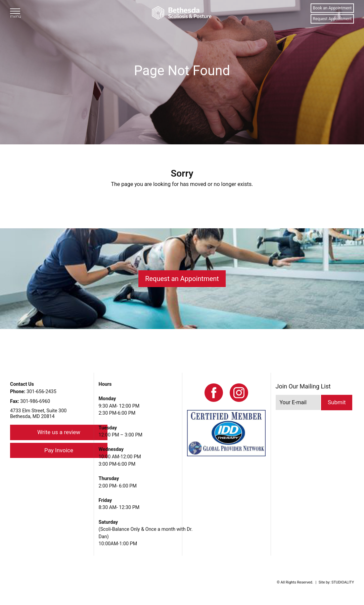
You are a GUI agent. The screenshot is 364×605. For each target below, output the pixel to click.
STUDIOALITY (343, 582)
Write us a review (59, 432)
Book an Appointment (332, 8)
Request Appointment (332, 19)
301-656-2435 (33, 392)
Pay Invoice (59, 450)
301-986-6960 (30, 401)
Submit (337, 402)
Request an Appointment (182, 279)
